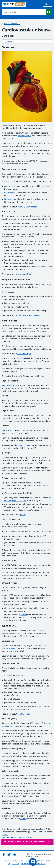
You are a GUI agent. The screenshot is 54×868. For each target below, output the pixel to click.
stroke (20, 274)
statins (23, 819)
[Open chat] (33, 862)
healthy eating (24, 714)
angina (7, 186)
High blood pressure (11, 385)
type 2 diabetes (25, 445)
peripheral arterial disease (29, 315)
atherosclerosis (24, 136)
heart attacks (10, 193)
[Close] (50, 842)
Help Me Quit (11, 648)
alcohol (24, 615)
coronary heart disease (27, 207)
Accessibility (18, 861)
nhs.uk (5, 835)
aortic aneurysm (24, 354)
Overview (8, 42)
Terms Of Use (40, 864)
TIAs (29, 274)
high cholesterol (13, 418)
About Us (7, 861)
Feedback (16, 864)
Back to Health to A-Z (12, 24)
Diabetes (6, 430)
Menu (48, 4)
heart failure (10, 199)
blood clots (9, 138)
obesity (23, 515)
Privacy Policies (27, 864)
